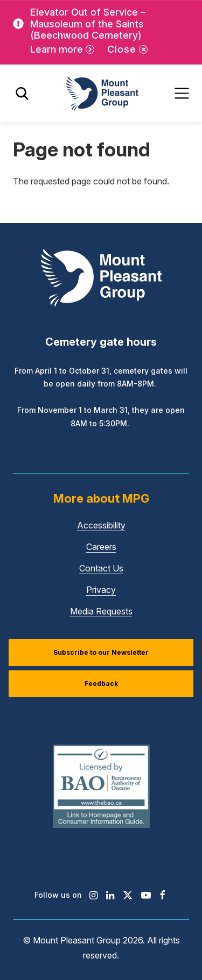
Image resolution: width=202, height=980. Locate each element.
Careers (101, 547)
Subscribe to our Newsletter (101, 652)
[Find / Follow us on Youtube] (146, 895)
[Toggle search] (22, 93)
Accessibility (101, 525)
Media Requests (101, 611)
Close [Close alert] (122, 49)
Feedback (101, 684)
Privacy (101, 590)
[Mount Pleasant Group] (101, 93)
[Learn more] (62, 50)
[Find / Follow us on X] (128, 895)
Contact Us (101, 568)
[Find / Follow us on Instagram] (93, 895)
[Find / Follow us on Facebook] (162, 895)
